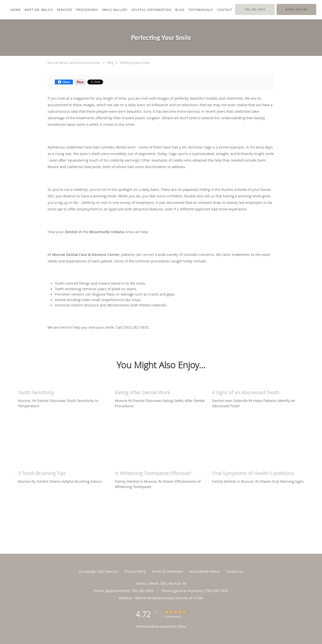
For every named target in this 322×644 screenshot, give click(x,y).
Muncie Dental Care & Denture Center (74, 63)
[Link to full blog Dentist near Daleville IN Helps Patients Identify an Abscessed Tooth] (258, 391)
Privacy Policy (135, 571)
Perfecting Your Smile (135, 63)
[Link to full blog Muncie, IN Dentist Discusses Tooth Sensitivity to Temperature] (64, 391)
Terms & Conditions (167, 571)
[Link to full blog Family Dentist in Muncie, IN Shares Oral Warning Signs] (258, 472)
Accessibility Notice (205, 571)
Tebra (182, 626)
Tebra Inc (111, 571)
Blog (111, 63)
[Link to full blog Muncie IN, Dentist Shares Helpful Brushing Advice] (64, 472)
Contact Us (235, 571)
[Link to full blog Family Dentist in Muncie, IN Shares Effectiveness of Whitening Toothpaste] (161, 472)
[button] (296, 9)
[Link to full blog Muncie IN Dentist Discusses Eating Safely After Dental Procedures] (161, 391)
